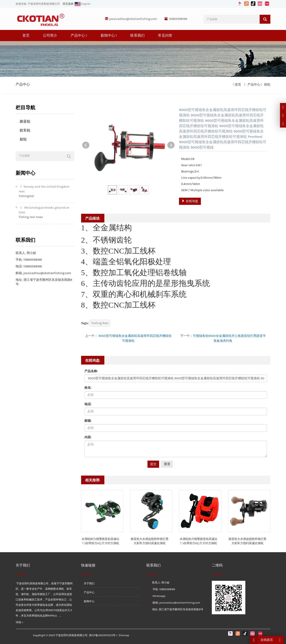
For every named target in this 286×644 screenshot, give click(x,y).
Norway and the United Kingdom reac (44, 189)
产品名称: (91, 371)
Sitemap (124, 635)
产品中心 (79, 35)
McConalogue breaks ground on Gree (44, 210)
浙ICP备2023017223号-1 (103, 635)
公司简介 (50, 35)
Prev (86, 145)
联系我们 (137, 35)
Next (171, 145)
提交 (153, 464)
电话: (88, 404)
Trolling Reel (100, 323)
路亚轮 (25, 121)
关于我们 (88, 583)
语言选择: (68, 4)
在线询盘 (190, 201)
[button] (86, 35)
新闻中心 (109, 35)
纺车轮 (25, 130)
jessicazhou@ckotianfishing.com (133, 19)
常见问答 (165, 35)
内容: (88, 437)
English (82, 4)
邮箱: (88, 421)
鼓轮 (267, 85)
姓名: (88, 388)
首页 (26, 35)
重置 (167, 464)
